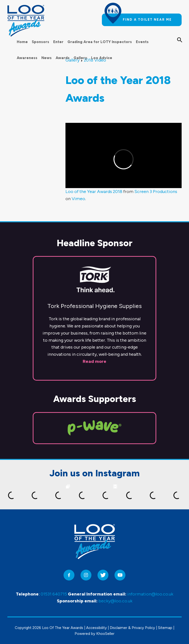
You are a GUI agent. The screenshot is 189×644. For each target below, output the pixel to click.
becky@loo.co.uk (115, 601)
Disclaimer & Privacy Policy (132, 628)
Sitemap (165, 628)
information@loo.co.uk (150, 594)
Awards (63, 58)
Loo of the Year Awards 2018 (94, 192)
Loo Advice (102, 58)
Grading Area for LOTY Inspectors (100, 42)
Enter (58, 42)
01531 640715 (54, 594)
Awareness (27, 58)
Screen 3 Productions (156, 192)
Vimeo (78, 199)
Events (142, 42)
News (47, 58)
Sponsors (40, 42)
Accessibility (96, 628)
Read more (94, 361)
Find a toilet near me (147, 20)
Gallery (80, 58)
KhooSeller (105, 634)
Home (22, 42)
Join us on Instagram (95, 473)
